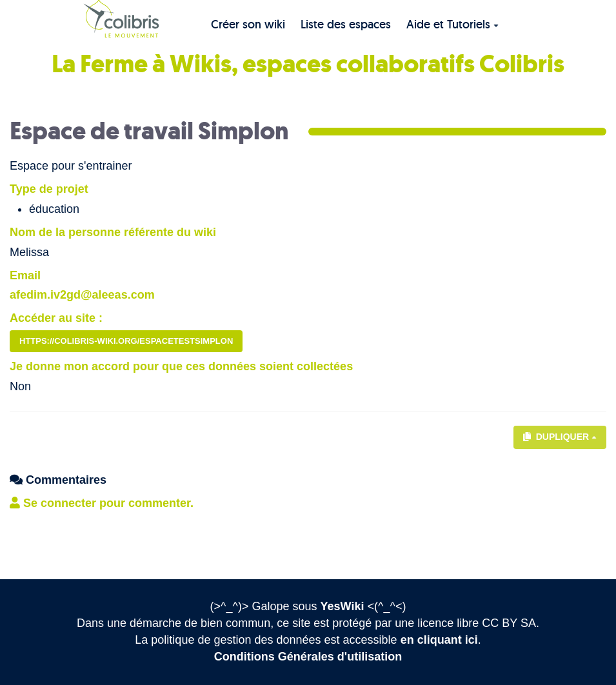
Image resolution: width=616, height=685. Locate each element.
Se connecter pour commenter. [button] (102, 503)
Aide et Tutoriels (452, 24)
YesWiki (343, 606)
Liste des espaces (346, 24)
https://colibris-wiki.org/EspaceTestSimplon (126, 341)
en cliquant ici (439, 640)
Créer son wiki (248, 24)
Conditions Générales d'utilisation (308, 657)
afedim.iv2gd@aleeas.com (82, 295)
